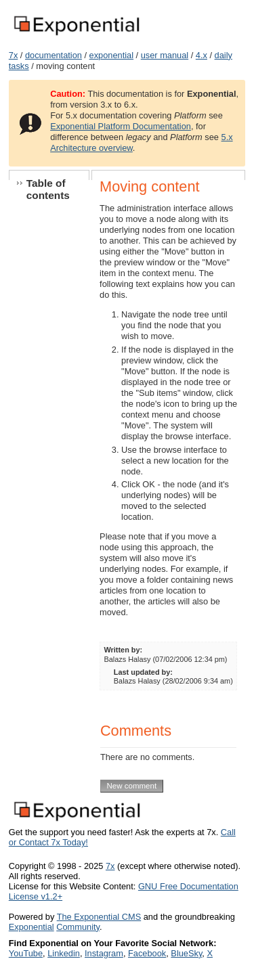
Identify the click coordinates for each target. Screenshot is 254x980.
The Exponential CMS (99, 917)
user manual (165, 55)
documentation (54, 55)
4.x (202, 55)
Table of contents (48, 189)
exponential (111, 55)
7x (14, 55)
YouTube (26, 953)
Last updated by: (143, 672)
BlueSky (186, 953)
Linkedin (64, 953)
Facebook (147, 953)
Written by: (124, 650)
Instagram (104, 953)
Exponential (31, 927)
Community (78, 927)
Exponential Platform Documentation (121, 126)
